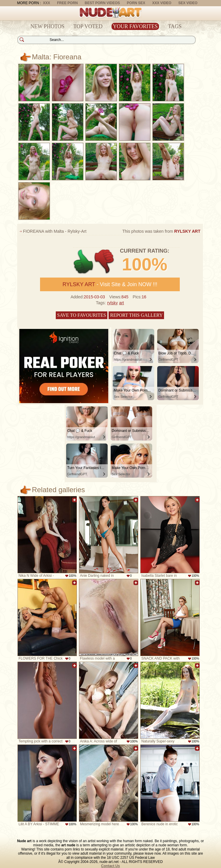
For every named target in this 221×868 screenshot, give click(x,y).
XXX (47, 3)
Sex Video (188, 3)
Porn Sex (136, 3)
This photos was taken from (161, 231)
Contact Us (110, 866)
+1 (84, 262)
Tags (175, 26)
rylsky (112, 303)
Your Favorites (135, 26)
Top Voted (88, 26)
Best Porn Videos (102, 3)
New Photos (48, 26)
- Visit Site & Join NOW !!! (110, 284)
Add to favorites (74, 500)
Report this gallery (136, 315)
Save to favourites (82, 315)
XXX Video (162, 3)
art (121, 303)
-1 (105, 262)
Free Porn (67, 3)
